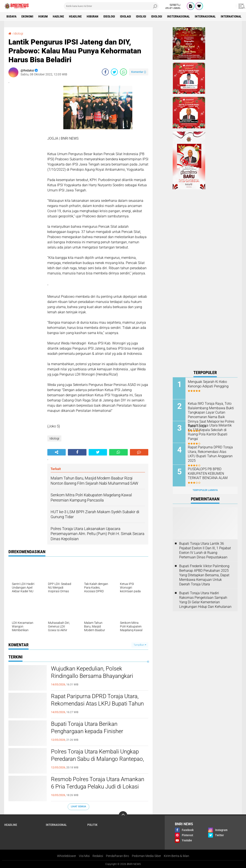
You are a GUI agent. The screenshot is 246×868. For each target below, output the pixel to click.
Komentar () (139, 72)
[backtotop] (123, 815)
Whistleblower (67, 856)
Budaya (11, 16)
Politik (92, 825)
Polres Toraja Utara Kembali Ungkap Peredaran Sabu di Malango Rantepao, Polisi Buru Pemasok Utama (97, 759)
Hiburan (93, 16)
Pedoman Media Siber (146, 856)
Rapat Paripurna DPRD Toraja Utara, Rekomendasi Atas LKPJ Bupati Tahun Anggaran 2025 (97, 704)
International (231, 16)
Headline (75, 16)
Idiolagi (125, 16)
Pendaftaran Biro (117, 856)
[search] (111, 6)
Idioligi (141, 16)
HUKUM (43, 16)
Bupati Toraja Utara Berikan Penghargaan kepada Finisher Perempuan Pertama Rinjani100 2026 (97, 731)
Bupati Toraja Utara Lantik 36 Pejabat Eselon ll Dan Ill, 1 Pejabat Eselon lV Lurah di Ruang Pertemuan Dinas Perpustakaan (205, 550)
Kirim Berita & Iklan (177, 856)
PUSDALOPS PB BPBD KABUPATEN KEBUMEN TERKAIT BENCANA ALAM (208, 474)
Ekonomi (27, 16)
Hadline (58, 16)
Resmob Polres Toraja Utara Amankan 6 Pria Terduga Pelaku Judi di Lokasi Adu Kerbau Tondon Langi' (98, 787)
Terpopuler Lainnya (205, 490)
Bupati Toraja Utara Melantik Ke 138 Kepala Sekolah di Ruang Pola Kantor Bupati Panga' (210, 432)
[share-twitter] (114, 72)
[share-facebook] (105, 72)
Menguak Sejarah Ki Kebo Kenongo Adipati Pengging (208, 384)
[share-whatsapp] (123, 72)
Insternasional (178, 16)
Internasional (205, 16)
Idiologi (157, 16)
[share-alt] (57, 452)
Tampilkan (140, 645)
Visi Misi (84, 856)
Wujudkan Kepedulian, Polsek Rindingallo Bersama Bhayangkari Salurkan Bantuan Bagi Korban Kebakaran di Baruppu (92, 679)
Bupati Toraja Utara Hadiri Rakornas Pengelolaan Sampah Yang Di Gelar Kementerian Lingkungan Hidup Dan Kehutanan (205, 600)
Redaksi (98, 856)
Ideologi (109, 16)
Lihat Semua (78, 807)
